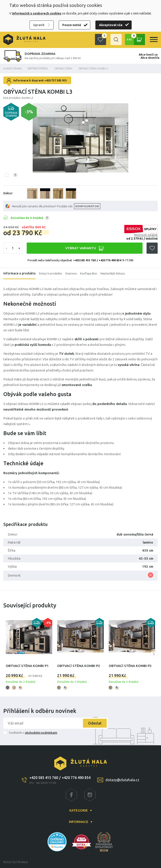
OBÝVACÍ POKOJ (40, 68)
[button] (154, 654)
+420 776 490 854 (76, 778)
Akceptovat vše (111, 25)
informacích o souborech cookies (37, 13)
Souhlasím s (33, 733)
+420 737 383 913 (55, 80)
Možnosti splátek (146, 235)
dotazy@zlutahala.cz (122, 780)
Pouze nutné (72, 25)
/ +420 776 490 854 (109, 260)
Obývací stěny (67, 68)
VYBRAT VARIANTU (84, 248)
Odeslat (93, 723)
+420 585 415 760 (84, 260)
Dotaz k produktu (51, 274)
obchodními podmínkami (41, 733)
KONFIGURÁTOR (87, 206)
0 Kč (136, 39)
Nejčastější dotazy (115, 274)
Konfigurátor (90, 274)
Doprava (72, 274)
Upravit (39, 25)
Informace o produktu (19, 274)
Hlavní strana (13, 68)
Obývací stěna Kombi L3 (100, 68)
